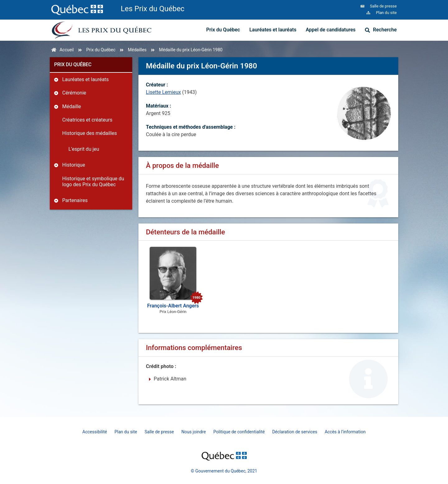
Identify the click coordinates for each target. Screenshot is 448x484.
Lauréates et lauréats (273, 30)
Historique (74, 165)
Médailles (137, 50)
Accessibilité (95, 432)
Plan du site (126, 432)
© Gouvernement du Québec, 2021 (224, 471)
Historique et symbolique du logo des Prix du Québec (93, 182)
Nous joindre (194, 432)
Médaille (72, 106)
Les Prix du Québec (153, 9)
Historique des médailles (90, 133)
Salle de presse (159, 432)
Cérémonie (74, 93)
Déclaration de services (295, 432)
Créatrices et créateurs (87, 120)
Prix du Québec (223, 30)
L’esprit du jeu (84, 149)
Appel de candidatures (331, 30)
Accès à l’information (345, 432)
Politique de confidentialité (239, 432)
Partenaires (75, 200)
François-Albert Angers (173, 306)
